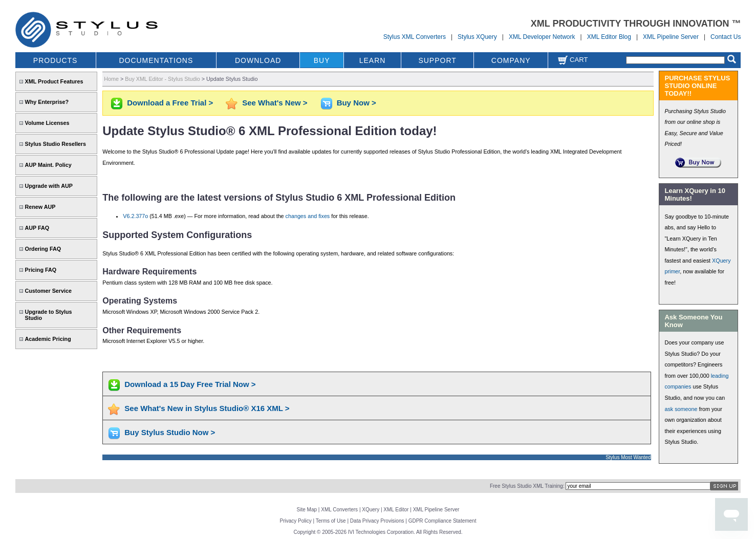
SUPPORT (437, 60)
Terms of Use (331, 521)
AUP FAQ (37, 228)
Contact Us (726, 37)
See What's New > (275, 103)
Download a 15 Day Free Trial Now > (190, 384)
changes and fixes (308, 216)
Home (111, 79)
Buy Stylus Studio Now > (170, 432)
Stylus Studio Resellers (56, 144)
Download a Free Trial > (170, 103)
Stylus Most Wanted (628, 457)
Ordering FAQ (43, 249)
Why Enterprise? (47, 102)
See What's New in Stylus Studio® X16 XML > (207, 408)
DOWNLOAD (258, 60)
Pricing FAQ (41, 270)
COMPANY (511, 60)
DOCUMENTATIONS (156, 60)
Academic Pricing (48, 339)
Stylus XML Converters (415, 37)
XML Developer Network (542, 37)
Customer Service (48, 291)
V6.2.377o (135, 216)
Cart (573, 60)
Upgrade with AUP (49, 186)
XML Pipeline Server (671, 37)
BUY (322, 60)
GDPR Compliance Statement (442, 521)
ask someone (681, 409)
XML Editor (396, 510)
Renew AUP (40, 207)
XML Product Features (54, 81)
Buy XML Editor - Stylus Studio (163, 79)
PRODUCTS (56, 60)
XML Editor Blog (609, 37)
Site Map (307, 510)
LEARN (373, 60)
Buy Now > (357, 103)
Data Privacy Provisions (377, 521)
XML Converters (339, 510)
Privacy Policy (296, 521)
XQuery (371, 510)
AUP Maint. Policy (48, 165)
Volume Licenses (47, 123)
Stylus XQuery (477, 37)
